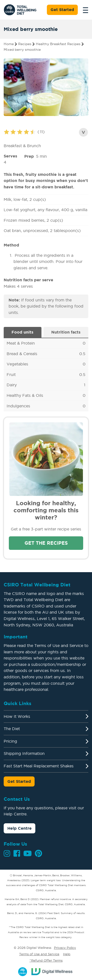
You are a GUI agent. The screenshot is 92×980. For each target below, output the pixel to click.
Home (9, 44)
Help (67, 954)
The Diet (12, 729)
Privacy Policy (65, 948)
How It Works (17, 716)
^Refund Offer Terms (46, 960)
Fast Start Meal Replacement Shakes (39, 766)
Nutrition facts (66, 332)
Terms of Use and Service (39, 954)
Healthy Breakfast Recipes (58, 44)
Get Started (62, 10)
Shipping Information (24, 753)
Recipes (25, 44)
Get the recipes (46, 543)
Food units (22, 332)
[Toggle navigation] (84, 10)
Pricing (10, 741)
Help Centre (20, 828)
